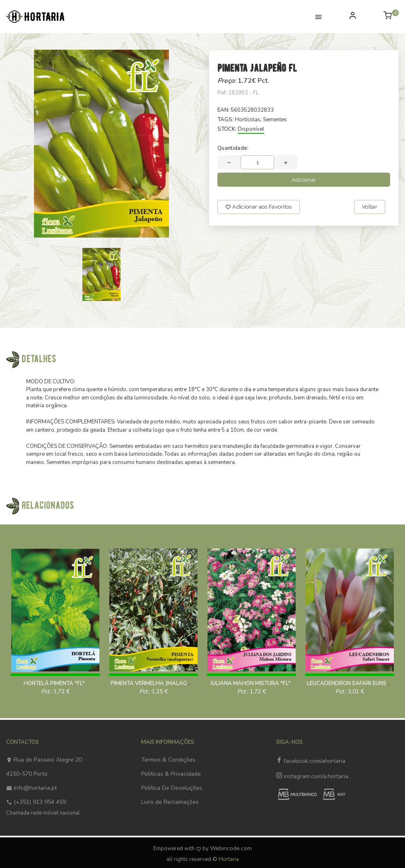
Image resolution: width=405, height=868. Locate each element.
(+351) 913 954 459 (36, 802)
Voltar (370, 207)
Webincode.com (231, 848)
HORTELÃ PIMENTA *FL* (54, 683)
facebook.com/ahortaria (311, 761)
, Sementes (274, 120)
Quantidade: (233, 148)
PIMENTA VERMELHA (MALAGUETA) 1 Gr (163, 683)
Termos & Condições (168, 760)
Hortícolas (248, 120)
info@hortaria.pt (31, 788)
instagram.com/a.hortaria (312, 776)
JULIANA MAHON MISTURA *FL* (251, 683)
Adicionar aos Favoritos (259, 207)
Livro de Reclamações (170, 802)
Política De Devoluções (172, 788)
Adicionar (304, 180)
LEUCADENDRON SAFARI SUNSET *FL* (356, 683)
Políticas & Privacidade (171, 774)
